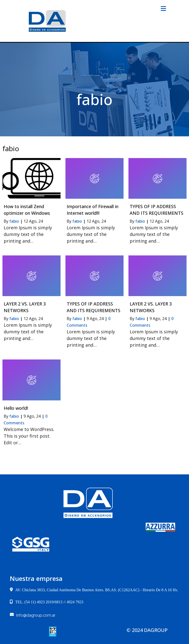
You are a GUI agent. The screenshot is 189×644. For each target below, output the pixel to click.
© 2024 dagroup (147, 630)
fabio (14, 221)
